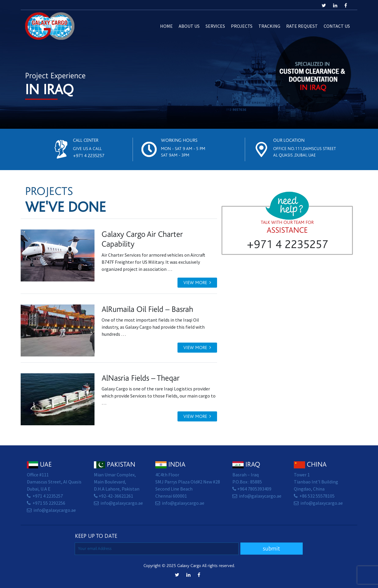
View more (197, 283)
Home (166, 26)
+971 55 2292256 (49, 503)
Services (215, 26)
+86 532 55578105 (317, 496)
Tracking (269, 26)
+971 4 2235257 (89, 156)
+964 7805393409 (254, 489)
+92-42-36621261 (116, 496)
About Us (189, 26)
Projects (242, 26)
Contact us (337, 26)
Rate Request (302, 26)
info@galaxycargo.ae (55, 510)
